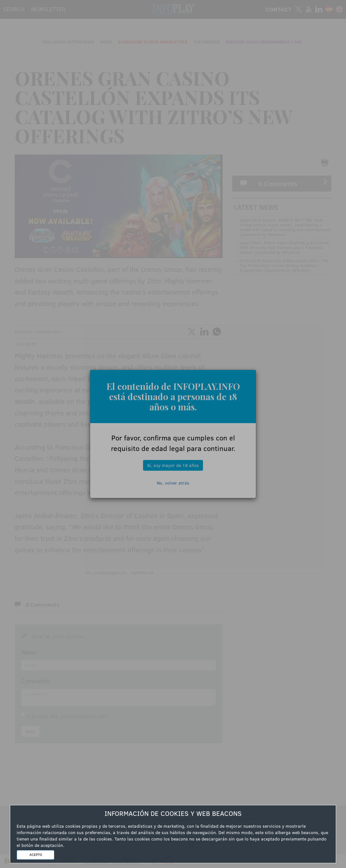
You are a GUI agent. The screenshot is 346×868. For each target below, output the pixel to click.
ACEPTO (36, 855)
